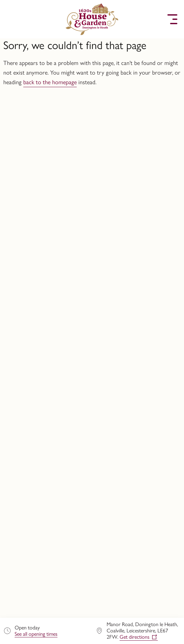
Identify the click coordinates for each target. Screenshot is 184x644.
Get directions (135, 637)
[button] (12, 19)
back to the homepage (50, 82)
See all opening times (36, 634)
